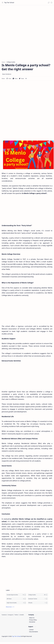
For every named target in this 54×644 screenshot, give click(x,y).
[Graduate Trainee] (38, 599)
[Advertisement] (27, 19)
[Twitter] (16, 615)
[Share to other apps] (26, 78)
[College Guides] (38, 595)
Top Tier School (9, 3)
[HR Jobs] (38, 603)
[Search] (51, 3)
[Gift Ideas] (16, 599)
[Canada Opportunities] (16, 595)
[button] (49, 3)
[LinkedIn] (22, 615)
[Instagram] (11, 615)
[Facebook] (4, 615)
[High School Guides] (16, 603)
